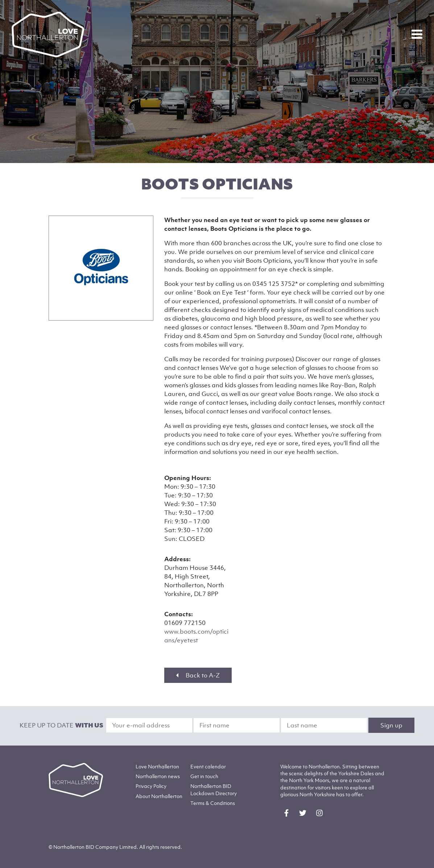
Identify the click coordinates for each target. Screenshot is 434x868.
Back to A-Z (198, 675)
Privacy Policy (151, 786)
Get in (204, 776)
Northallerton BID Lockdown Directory (214, 789)
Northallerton (158, 776)
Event (208, 766)
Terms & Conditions (213, 803)
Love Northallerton (157, 766)
